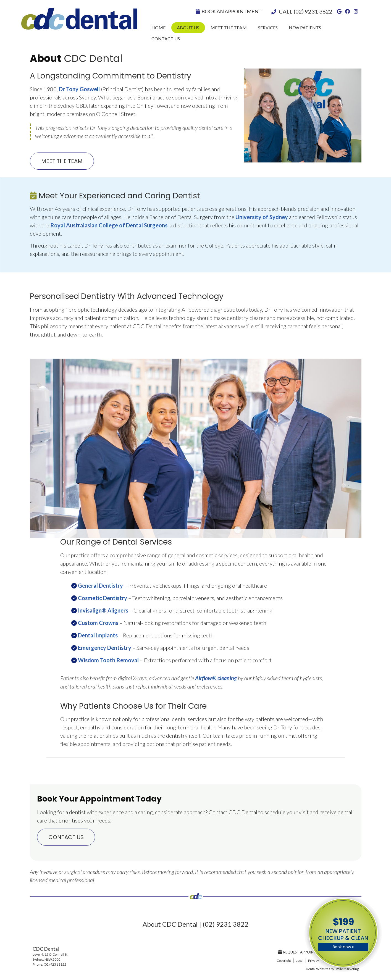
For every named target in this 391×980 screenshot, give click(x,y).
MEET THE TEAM (62, 161)
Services (268, 27)
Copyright (284, 961)
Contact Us (166, 39)
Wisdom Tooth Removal (108, 660)
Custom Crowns (98, 623)
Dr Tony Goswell (79, 89)
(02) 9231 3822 (313, 11)
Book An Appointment (229, 11)
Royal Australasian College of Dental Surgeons (109, 225)
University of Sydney (262, 217)
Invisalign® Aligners (103, 610)
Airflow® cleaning (216, 678)
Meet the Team (229, 27)
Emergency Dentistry (105, 648)
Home (158, 27)
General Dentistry (100, 585)
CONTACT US (66, 837)
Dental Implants (98, 635)
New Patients (305, 27)
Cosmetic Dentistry (103, 598)
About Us (188, 27)
